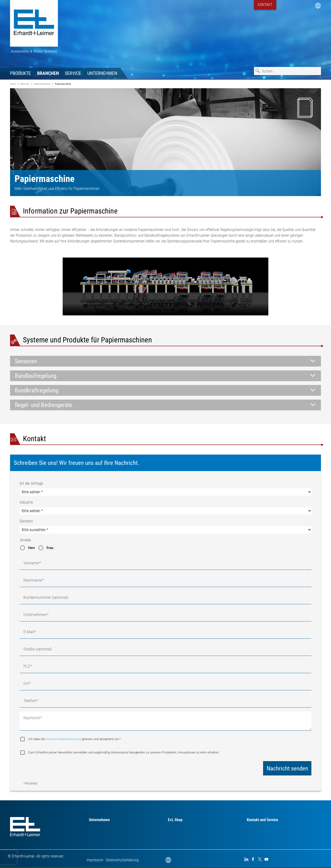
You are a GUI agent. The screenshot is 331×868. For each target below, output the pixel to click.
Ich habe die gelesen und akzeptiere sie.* (74, 739)
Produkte (20, 73)
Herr (32, 548)
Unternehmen (102, 73)
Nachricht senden (287, 768)
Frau (50, 548)
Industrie (26, 502)
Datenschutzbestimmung (64, 739)
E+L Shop (175, 820)
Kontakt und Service (262, 820)
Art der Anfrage (31, 483)
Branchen (48, 73)
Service (73, 73)
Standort (26, 521)
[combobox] (287, 71)
